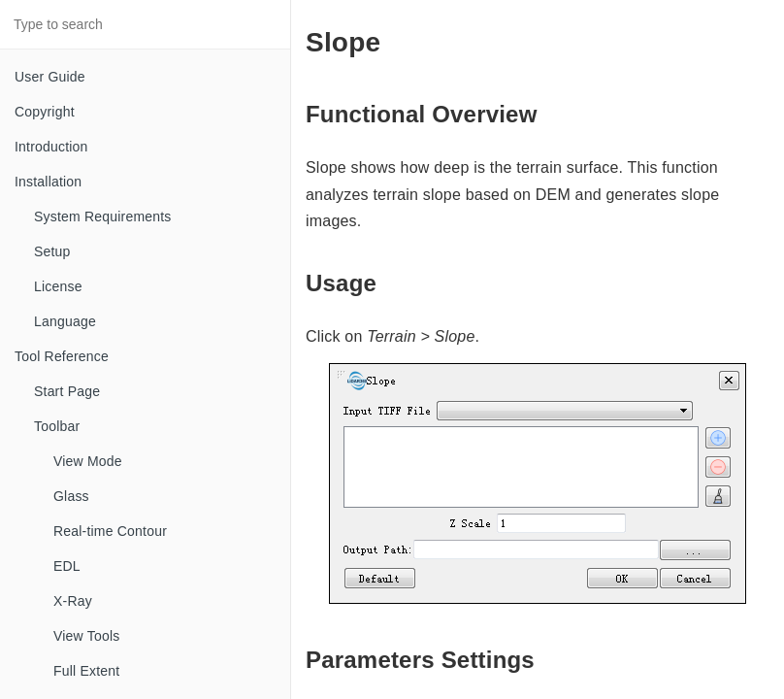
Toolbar (57, 426)
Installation (48, 182)
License (58, 286)
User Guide (50, 77)
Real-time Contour (110, 531)
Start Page (67, 391)
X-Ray (73, 601)
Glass (71, 496)
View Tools (86, 636)
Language (65, 321)
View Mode (88, 461)
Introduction (51, 147)
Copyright (45, 112)
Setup (52, 251)
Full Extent (86, 671)
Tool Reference (62, 356)
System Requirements (103, 216)
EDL (67, 566)
